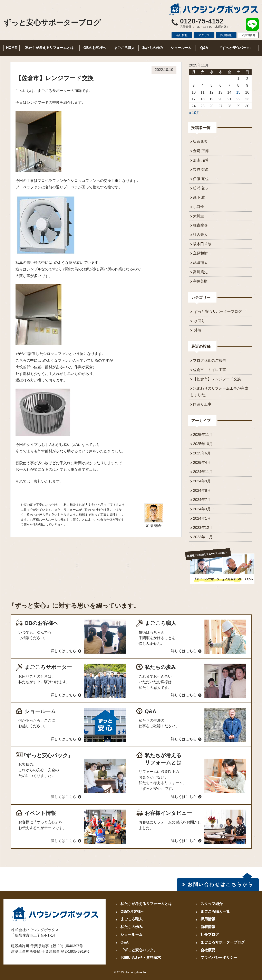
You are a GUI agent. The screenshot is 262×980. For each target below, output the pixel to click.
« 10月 (195, 113)
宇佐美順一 (202, 281)
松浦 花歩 (201, 188)
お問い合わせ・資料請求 (141, 958)
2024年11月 (203, 472)
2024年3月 (202, 509)
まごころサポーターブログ (223, 942)
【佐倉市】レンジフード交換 (217, 379)
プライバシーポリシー (219, 958)
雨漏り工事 (202, 404)
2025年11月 (203, 435)
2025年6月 (202, 453)
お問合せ (248, 35)
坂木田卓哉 (202, 244)
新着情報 (208, 927)
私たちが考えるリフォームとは (49, 48)
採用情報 (226, 35)
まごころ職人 (124, 48)
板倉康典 (200, 141)
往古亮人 (200, 235)
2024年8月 (202, 491)
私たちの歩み (153, 48)
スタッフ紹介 (212, 904)
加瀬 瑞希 (201, 160)
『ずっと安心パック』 (236, 48)
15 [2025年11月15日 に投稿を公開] (238, 92)
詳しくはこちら (64, 651)
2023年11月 (203, 537)
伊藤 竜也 (201, 179)
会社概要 (208, 950)
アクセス (204, 35)
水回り (199, 321)
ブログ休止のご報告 (210, 360)
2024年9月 (202, 481)
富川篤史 (200, 272)
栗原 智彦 (201, 169)
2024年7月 (202, 500)
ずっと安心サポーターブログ (52, 23)
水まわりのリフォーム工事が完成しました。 (219, 392)
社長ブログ (210, 935)
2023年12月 (203, 528)
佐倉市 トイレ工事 (210, 370)
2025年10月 (203, 444)
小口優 (198, 207)
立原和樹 (200, 253)
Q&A (204, 48)
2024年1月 (202, 518)
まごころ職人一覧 (215, 911)
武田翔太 (200, 263)
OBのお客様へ (95, 48)
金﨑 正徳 (201, 151)
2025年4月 (202, 463)
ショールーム (181, 48)
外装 (197, 330)
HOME (11, 48)
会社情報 (182, 35)
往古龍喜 (200, 225)
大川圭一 (200, 216)
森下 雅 (199, 197)
